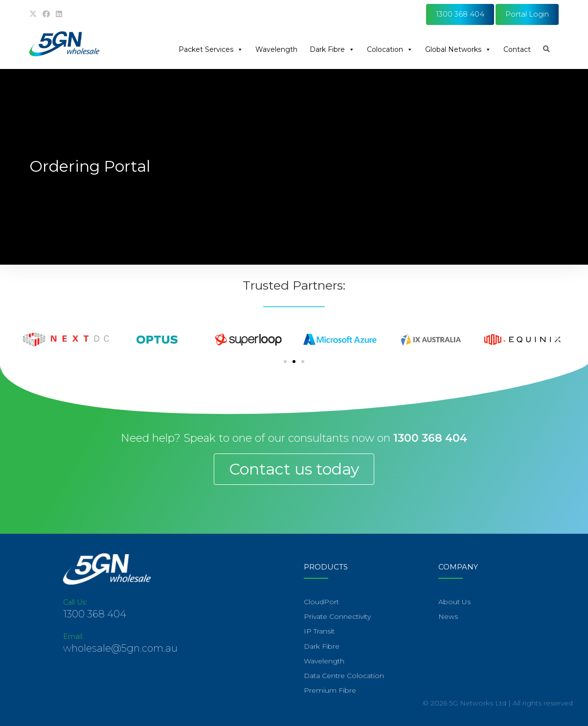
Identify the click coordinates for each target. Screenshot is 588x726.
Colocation (390, 49)
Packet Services (211, 49)
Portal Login (527, 14)
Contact (517, 49)
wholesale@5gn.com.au (120, 648)
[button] (31, 339)
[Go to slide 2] (294, 362)
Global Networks (458, 49)
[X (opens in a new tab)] (34, 14)
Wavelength (276, 49)
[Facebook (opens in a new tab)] (46, 14)
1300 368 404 (460, 14)
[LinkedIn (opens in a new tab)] (59, 14)
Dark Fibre (332, 49)
